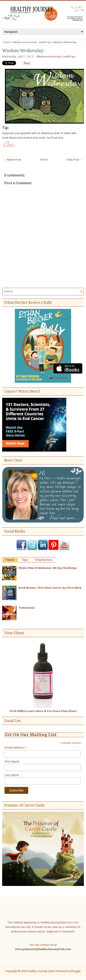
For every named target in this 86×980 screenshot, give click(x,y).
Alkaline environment (25, 42)
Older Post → (74, 160)
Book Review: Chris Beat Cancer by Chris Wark (50, 588)
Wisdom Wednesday (23, 51)
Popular (10, 560)
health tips (45, 42)
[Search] (41, 291)
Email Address (15, 748)
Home (7, 42)
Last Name (12, 775)
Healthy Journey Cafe (41, 971)
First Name (12, 762)
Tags (25, 560)
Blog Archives (44, 560)
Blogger (76, 971)
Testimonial (27, 608)
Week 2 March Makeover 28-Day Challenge (48, 568)
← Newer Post (12, 160)
